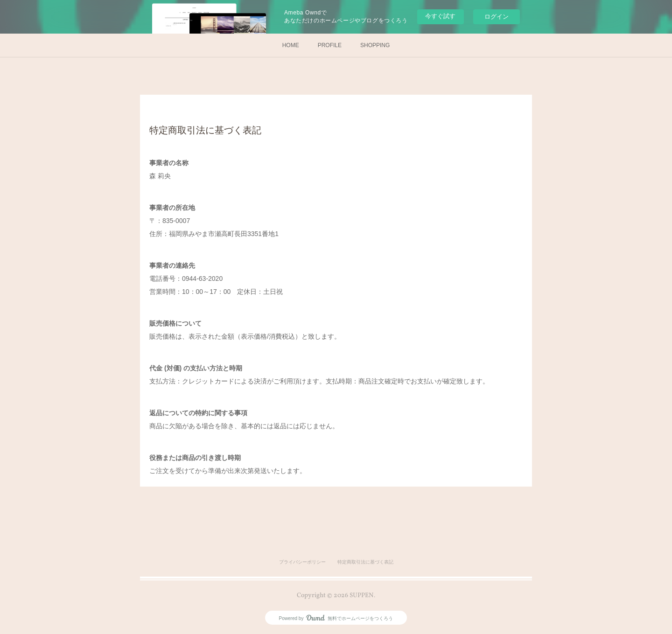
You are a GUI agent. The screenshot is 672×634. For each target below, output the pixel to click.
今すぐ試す (440, 16)
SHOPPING (375, 45)
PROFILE (330, 45)
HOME (291, 45)
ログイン (497, 17)
